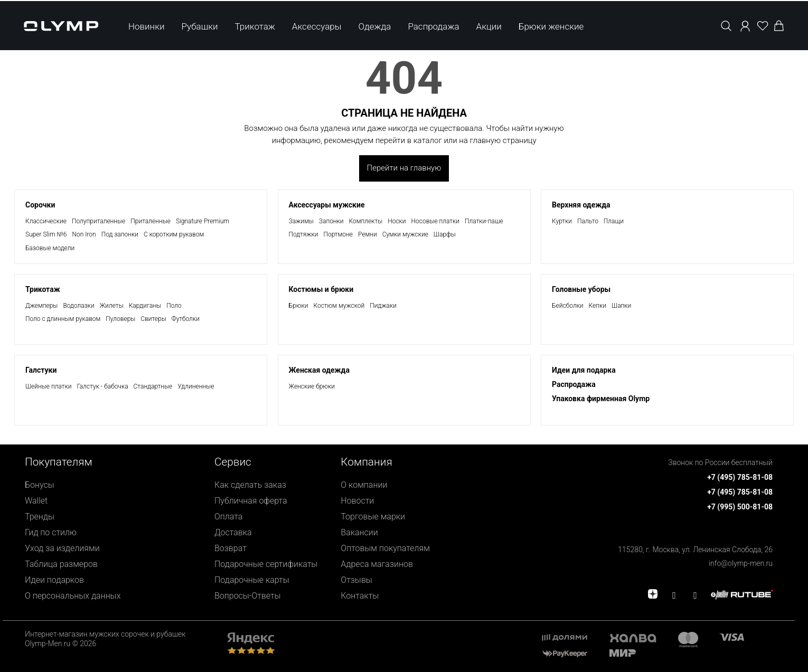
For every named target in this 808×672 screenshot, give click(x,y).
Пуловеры (120, 319)
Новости (357, 501)
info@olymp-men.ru (741, 563)
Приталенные (151, 221)
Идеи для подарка (584, 370)
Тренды (40, 517)
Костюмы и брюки (321, 289)
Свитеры (153, 319)
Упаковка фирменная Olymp (601, 399)
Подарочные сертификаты (266, 564)
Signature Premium (203, 221)
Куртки (562, 221)
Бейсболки (568, 306)
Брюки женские (551, 25)
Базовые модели (50, 248)
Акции (489, 25)
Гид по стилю (51, 532)
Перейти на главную (404, 168)
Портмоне (338, 234)
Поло (174, 306)
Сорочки (40, 205)
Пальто (588, 221)
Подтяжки (304, 234)
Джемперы (41, 306)
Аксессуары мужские (327, 205)
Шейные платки (48, 386)
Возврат (231, 548)
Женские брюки (312, 386)
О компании (364, 485)
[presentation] (404, 336)
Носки (397, 221)
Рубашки (200, 25)
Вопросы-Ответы (248, 596)
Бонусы (40, 485)
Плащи (614, 221)
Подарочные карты (252, 580)
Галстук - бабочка (102, 386)
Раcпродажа (574, 384)
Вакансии (359, 532)
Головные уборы (581, 289)
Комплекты (366, 221)
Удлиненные (196, 386)
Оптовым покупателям (385, 548)
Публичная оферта (251, 501)
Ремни (368, 234)
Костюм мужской (339, 306)
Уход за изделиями (62, 548)
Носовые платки (435, 221)
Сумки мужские (405, 234)
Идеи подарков (54, 580)
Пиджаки (383, 306)
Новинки (147, 25)
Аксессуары (317, 25)
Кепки (598, 306)
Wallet (36, 501)
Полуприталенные (98, 221)
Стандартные (153, 386)
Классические (46, 221)
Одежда (374, 25)
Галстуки (41, 370)
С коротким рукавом (174, 234)
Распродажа (433, 25)
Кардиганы (145, 306)
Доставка (233, 532)
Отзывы (356, 580)
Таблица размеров (61, 564)
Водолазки (78, 306)
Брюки (299, 306)
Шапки (621, 306)
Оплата (228, 517)
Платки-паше (484, 221)
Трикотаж (255, 25)
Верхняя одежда (581, 205)
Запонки (331, 221)
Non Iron (84, 234)
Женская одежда (319, 370)
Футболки (186, 319)
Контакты (360, 596)
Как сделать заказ (250, 485)
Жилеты (112, 306)
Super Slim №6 (46, 234)
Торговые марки (373, 517)
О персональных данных (73, 596)
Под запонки (120, 234)
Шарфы (445, 234)
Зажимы (301, 221)
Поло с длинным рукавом (63, 319)
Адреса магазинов (377, 564)
